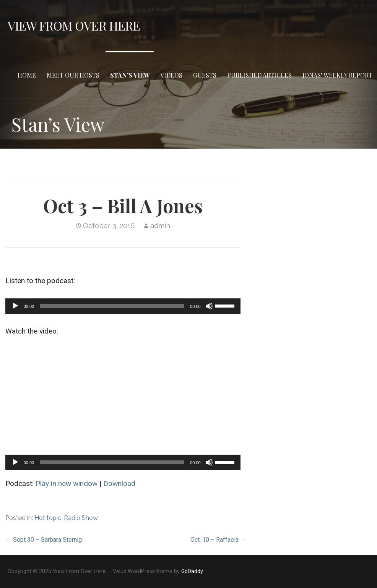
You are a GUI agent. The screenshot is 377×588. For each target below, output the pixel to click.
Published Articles (259, 75)
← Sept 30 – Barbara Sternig (44, 540)
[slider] (112, 306)
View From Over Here (74, 25)
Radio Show (81, 518)
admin (160, 226)
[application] (123, 306)
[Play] (15, 306)
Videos (171, 75)
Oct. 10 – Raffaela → (218, 540)
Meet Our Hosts (73, 75)
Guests (205, 75)
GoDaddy (192, 571)
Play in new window (67, 484)
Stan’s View (130, 75)
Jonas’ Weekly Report (337, 75)
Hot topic (48, 518)
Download (119, 484)
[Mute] (209, 306)
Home (27, 75)
